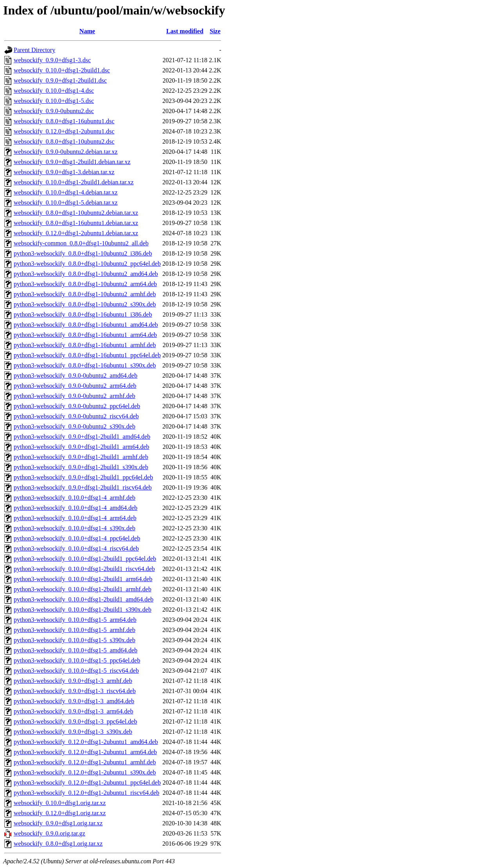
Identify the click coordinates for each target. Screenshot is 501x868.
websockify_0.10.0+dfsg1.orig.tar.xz (60, 803)
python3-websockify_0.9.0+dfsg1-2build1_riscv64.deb (83, 487)
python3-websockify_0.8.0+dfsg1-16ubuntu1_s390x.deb (85, 365)
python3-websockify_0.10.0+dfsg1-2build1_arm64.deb (83, 579)
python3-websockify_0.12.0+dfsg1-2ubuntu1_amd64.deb (86, 742)
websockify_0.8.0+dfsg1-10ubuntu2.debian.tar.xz (76, 213)
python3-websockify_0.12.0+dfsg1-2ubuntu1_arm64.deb (85, 752)
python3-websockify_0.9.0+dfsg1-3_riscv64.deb (75, 691)
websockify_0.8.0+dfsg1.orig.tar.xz (58, 844)
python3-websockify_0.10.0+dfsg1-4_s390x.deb (75, 528)
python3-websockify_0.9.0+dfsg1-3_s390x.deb (73, 732)
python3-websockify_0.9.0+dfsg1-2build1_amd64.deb (82, 437)
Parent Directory (34, 50)
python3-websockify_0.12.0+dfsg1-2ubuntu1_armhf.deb (85, 762)
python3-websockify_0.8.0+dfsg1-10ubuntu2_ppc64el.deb (87, 264)
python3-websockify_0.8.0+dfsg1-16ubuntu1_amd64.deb (86, 325)
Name (87, 31)
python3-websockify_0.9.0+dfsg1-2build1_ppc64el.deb (83, 477)
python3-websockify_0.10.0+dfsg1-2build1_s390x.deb (83, 610)
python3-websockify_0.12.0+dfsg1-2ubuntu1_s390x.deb (85, 772)
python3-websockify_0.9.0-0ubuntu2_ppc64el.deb (77, 406)
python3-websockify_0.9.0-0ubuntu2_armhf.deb (75, 396)
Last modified (185, 31)
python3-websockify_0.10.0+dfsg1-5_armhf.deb (75, 630)
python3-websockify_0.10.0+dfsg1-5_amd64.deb (76, 650)
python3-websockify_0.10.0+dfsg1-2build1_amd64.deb (84, 599)
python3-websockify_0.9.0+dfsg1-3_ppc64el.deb (75, 721)
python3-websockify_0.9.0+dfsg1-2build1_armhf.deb (81, 457)
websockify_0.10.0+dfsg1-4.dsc (54, 91)
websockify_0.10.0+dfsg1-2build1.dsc (62, 70)
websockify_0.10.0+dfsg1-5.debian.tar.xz (66, 203)
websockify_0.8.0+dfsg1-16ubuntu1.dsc (64, 121)
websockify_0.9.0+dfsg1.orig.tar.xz (58, 823)
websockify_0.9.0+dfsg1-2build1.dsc (60, 80)
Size (215, 31)
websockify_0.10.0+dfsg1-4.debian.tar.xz (66, 192)
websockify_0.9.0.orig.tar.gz (50, 833)
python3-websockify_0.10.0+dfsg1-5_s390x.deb (75, 640)
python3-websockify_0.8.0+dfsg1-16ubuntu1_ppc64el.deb (87, 355)
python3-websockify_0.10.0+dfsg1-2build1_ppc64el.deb (85, 559)
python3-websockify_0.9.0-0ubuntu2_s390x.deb (75, 426)
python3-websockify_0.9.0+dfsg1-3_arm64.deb (73, 711)
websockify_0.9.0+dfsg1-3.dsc (52, 60)
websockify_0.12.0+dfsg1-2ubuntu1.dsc (64, 131)
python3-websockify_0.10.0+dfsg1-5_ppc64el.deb (77, 660)
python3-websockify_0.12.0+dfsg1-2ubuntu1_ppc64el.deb (87, 782)
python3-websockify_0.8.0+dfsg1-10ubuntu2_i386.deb (83, 253)
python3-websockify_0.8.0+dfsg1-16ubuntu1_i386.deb (83, 314)
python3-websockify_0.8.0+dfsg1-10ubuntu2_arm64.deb (85, 284)
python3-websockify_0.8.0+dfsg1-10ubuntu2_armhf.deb (85, 294)
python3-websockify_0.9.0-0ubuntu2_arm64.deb (75, 386)
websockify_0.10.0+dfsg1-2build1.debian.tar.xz (74, 182)
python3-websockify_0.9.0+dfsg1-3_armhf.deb (73, 681)
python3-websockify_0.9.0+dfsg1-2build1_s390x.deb (81, 467)
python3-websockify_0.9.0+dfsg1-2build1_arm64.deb (81, 447)
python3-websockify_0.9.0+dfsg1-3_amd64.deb (74, 701)
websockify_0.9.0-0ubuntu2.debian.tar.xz (66, 152)
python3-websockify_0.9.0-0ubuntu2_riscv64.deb (76, 416)
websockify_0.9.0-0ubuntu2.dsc (54, 111)
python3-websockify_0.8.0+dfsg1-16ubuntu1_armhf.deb (85, 345)
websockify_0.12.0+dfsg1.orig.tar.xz (60, 813)
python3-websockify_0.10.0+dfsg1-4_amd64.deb (76, 508)
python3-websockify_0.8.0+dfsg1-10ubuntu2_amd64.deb (86, 274)
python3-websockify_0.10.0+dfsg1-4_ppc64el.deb (77, 538)
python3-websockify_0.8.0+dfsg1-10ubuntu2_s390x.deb (85, 304)
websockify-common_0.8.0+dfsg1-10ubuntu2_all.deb (81, 243)
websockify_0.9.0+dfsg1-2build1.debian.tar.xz (72, 162)
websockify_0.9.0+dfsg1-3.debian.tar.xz (64, 172)
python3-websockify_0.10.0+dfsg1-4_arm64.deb (75, 518)
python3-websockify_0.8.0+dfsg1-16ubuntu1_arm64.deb (85, 335)
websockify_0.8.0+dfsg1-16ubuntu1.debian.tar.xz (76, 223)
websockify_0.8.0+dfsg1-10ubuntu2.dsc (64, 141)
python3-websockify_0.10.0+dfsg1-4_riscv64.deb (76, 548)
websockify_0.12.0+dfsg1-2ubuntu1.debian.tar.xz (76, 233)
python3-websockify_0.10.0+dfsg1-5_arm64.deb (75, 620)
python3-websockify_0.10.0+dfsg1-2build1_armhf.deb (83, 589)
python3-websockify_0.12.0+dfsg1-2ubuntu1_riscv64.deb (87, 793)
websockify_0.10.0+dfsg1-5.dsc (54, 101)
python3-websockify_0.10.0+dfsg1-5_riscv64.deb (76, 671)
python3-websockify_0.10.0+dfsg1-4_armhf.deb (75, 498)
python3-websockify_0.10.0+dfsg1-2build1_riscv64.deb (84, 569)
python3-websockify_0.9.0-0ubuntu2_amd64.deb (76, 375)
